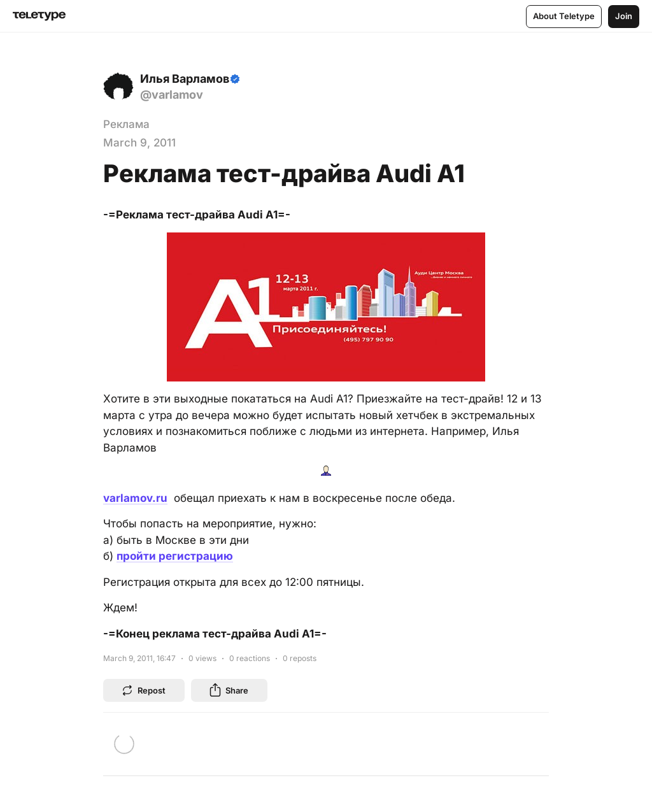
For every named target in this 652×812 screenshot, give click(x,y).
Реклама (126, 124)
